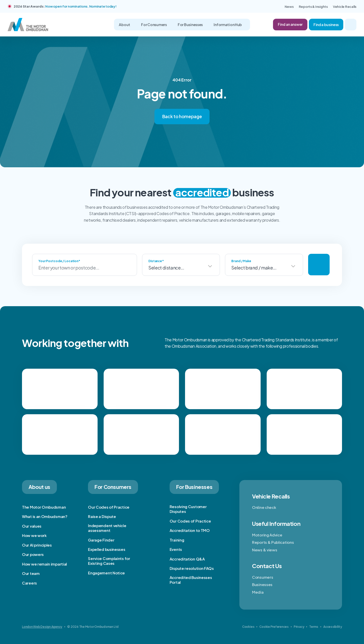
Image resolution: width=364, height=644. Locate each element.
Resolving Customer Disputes (188, 509)
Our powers (33, 554)
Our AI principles (37, 545)
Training (177, 540)
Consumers (263, 577)
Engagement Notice (106, 573)
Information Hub (228, 25)
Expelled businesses (107, 549)
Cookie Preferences (274, 627)
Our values (32, 526)
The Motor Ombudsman (44, 507)
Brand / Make (241, 261)
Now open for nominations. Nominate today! (81, 6)
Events (176, 549)
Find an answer (290, 24)
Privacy (299, 627)
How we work (34, 535)
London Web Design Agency (42, 627)
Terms (314, 627)
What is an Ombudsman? (45, 516)
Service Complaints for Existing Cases (109, 561)
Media (258, 592)
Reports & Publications (273, 542)
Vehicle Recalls (345, 7)
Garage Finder (101, 540)
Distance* (156, 261)
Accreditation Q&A (187, 559)
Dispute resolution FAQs (192, 568)
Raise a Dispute (102, 516)
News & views (265, 550)
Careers (29, 583)
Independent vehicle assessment (107, 528)
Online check (264, 507)
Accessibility (333, 627)
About (125, 25)
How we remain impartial (44, 564)
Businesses (262, 584)
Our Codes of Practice (109, 507)
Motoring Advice (267, 535)
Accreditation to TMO (190, 530)
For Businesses (190, 25)
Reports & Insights (313, 7)
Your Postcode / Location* (59, 261)
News (289, 7)
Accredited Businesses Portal (191, 580)
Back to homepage (182, 116)
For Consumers (154, 25)
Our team (31, 573)
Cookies (248, 627)
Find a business (326, 25)
